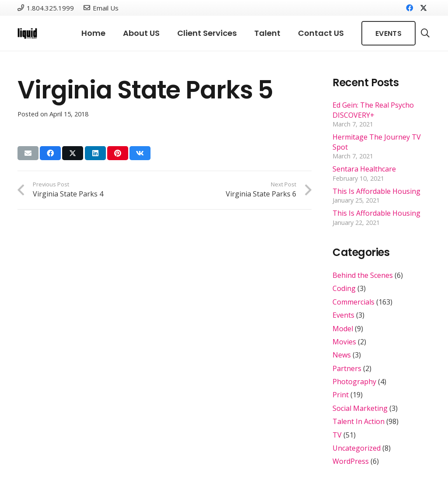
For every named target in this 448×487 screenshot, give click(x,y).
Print (341, 395)
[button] (425, 33)
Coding (344, 288)
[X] (423, 8)
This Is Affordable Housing (376, 191)
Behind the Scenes (363, 275)
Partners (347, 368)
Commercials (353, 302)
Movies (344, 342)
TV (337, 435)
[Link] (27, 33)
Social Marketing (360, 408)
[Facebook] (409, 8)
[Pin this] (118, 153)
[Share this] (50, 153)
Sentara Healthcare (364, 169)
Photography (354, 382)
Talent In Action (359, 421)
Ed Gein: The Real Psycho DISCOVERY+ (373, 110)
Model (343, 329)
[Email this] (28, 153)
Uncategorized (357, 448)
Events (343, 315)
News (342, 355)
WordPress (351, 461)
